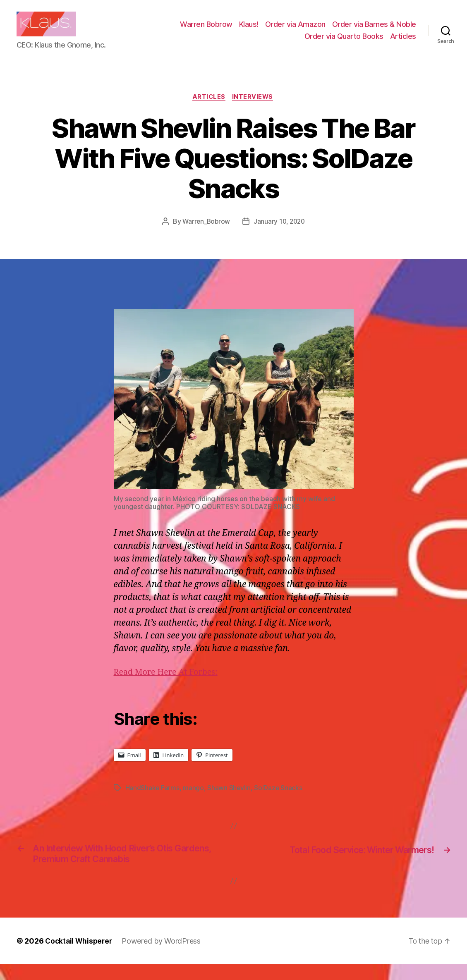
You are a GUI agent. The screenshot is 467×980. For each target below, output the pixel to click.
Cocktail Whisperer (80, 957)
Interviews (255, 110)
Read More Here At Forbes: (169, 686)
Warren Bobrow (206, 30)
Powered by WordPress (164, 957)
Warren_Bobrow (205, 234)
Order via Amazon (295, 30)
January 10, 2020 (280, 234)
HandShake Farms (153, 801)
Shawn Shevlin (230, 801)
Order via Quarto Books (344, 42)
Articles (403, 42)
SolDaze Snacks (279, 801)
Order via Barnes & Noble (374, 30)
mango (194, 801)
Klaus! (249, 30)
